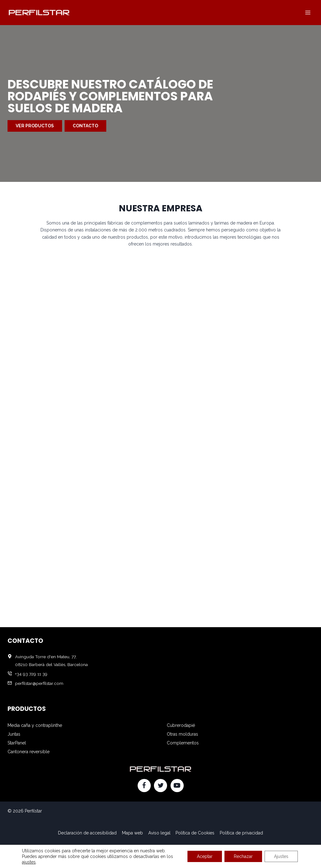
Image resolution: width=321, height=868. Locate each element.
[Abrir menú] (308, 12)
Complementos (183, 743)
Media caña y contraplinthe (35, 725)
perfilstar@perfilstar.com (39, 683)
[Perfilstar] (39, 12)
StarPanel (17, 743)
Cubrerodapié (181, 725)
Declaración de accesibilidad (87, 833)
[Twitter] (160, 786)
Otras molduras (182, 734)
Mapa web (132, 833)
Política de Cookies (195, 833)
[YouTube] (177, 786)
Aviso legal (159, 833)
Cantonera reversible (29, 752)
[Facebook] (144, 786)
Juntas (14, 734)
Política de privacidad (241, 833)
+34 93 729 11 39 (31, 674)
